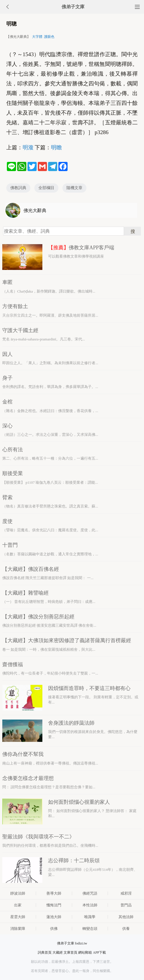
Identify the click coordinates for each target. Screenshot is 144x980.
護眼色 (49, 37)
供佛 (54, 929)
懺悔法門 (54, 905)
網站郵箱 (85, 952)
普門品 (126, 905)
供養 (126, 929)
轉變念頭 (90, 929)
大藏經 (58, 952)
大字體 (37, 37)
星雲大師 (18, 917)
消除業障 (18, 929)
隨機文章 (74, 188)
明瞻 (56, 147)
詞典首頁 (45, 952)
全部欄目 (46, 188)
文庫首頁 (70, 952)
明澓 (28, 147)
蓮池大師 (54, 917)
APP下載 (99, 952)
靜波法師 (18, 893)
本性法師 (90, 905)
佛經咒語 (90, 893)
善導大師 (54, 893)
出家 (18, 905)
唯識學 (90, 917)
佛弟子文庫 (73, 7)
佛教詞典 (18, 188)
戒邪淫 (126, 893)
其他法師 (126, 917)
